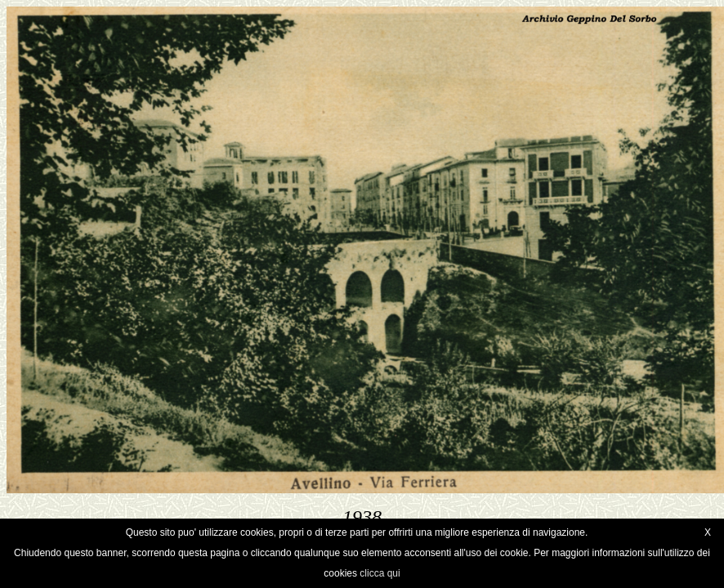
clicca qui (380, 573)
